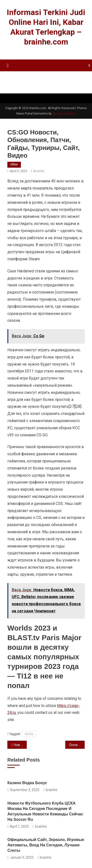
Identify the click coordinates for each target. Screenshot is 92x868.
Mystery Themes (64, 114)
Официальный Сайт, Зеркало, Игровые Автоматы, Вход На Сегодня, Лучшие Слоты (46, 845)
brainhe (39, 171)
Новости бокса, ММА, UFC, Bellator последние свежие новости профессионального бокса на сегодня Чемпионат (20, 745)
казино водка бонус (27, 783)
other (14, 164)
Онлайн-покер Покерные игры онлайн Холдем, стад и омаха (77, 745)
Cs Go (29, 734)
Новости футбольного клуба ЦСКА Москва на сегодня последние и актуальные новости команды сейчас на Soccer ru (45, 811)
